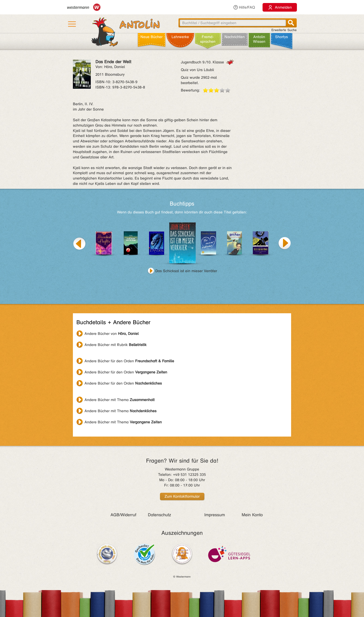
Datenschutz (159, 515)
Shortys (281, 37)
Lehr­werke (180, 37)
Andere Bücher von (112, 334)
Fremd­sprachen (208, 39)
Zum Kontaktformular (182, 496)
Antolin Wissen (259, 39)
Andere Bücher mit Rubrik (115, 345)
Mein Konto (252, 515)
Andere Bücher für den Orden (129, 361)
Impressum (215, 515)
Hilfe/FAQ (244, 7)
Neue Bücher (151, 37)
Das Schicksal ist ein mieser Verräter (186, 271)
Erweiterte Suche (284, 30)
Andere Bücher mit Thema (120, 400)
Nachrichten (235, 37)
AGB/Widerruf (123, 515)
